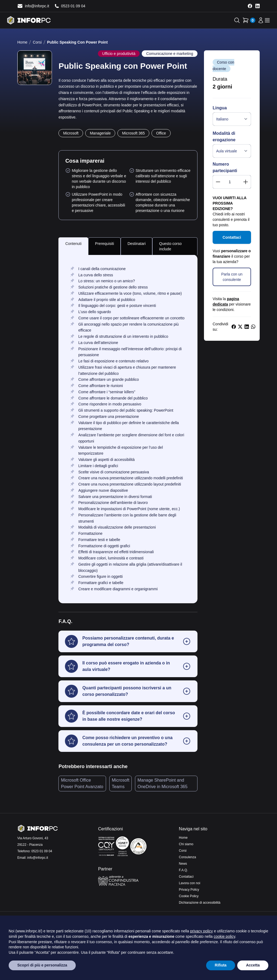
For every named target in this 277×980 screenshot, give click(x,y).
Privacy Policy (189, 890)
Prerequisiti (104, 244)
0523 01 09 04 (42, 851)
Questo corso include (170, 246)
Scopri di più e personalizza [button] (42, 965)
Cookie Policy (189, 896)
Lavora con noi (189, 883)
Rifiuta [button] (221, 965)
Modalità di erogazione (224, 137)
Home (22, 42)
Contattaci (232, 237)
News (183, 864)
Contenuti (73, 244)
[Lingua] (232, 119)
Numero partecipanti (225, 167)
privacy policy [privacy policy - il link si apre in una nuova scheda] (202, 931)
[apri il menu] (267, 20)
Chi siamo (186, 844)
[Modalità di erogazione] (232, 151)
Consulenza (187, 857)
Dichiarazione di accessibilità (199, 903)
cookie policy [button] (224, 936)
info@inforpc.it (38, 858)
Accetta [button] (253, 965)
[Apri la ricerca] (237, 20)
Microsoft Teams (121, 783)
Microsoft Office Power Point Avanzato (82, 783)
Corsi (37, 42)
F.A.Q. (183, 870)
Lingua (220, 108)
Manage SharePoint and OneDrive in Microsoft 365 (162, 783)
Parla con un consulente (232, 277)
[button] (128, 641)
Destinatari (136, 244)
